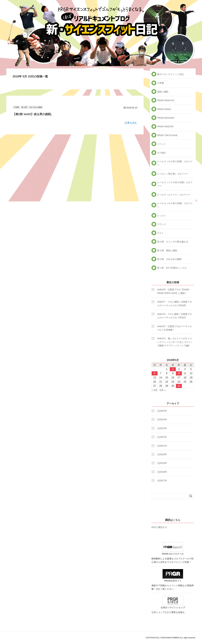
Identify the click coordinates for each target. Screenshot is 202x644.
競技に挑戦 (163, 92)
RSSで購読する (159, 527)
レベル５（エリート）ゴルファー (174, 195)
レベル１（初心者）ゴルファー (173, 174)
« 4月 (154, 390)
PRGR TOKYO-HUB (167, 135)
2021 (161, 446)
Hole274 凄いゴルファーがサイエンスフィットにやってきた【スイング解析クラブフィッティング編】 (175, 342)
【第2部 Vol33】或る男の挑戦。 (33, 114)
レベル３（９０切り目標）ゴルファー (175, 163)
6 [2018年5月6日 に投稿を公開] (155, 373)
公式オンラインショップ (173, 602)
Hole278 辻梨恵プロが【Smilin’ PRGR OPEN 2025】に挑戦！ (173, 291)
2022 (161, 437)
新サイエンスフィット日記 (170, 74)
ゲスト (160, 233)
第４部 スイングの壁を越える (173, 242)
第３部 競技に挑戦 (167, 250)
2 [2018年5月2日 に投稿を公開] (173, 369)
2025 (161, 411)
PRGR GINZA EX (166, 100)
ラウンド (162, 224)
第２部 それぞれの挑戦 (32, 107)
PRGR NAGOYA (165, 127)
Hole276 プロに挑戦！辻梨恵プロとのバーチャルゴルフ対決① (175, 316)
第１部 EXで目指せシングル (172, 268)
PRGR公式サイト (173, 576)
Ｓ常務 (16, 107)
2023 (161, 428)
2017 (161, 481)
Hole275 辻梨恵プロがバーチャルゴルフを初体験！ (175, 328)
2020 (161, 454)
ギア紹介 (162, 153)
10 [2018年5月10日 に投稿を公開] (179, 373)
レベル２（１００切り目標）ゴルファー (175, 184)
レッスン (162, 216)
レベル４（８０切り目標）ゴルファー (175, 205)
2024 (161, 419)
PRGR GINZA (164, 109)
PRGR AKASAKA (166, 118)
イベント (162, 144)
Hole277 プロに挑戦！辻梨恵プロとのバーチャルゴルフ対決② (175, 304)
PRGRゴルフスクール (173, 549)
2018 (161, 472)
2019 (161, 463)
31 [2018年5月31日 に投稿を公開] (179, 386)
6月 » (163, 390)
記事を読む (131, 123)
